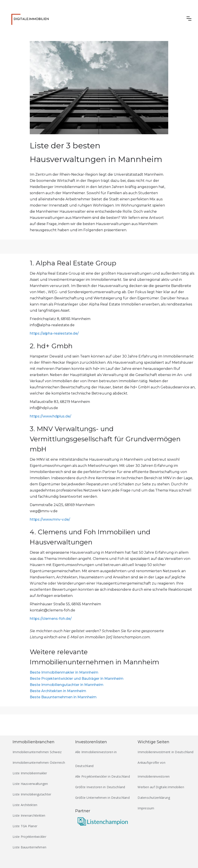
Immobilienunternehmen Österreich (39, 763)
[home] (31, 19)
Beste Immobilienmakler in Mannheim (64, 672)
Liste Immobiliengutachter (32, 794)
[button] (189, 19)
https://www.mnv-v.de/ (50, 519)
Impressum (146, 808)
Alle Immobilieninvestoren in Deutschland (96, 759)
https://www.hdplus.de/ (50, 416)
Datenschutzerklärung (154, 798)
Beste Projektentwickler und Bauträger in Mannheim (77, 679)
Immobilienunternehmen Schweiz (37, 752)
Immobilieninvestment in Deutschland (165, 752)
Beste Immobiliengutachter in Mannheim (67, 685)
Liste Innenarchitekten (29, 815)
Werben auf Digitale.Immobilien (161, 787)
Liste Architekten (25, 805)
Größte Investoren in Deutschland (100, 787)
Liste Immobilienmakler (30, 773)
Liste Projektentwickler (29, 837)
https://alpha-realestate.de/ (54, 333)
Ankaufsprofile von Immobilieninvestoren (154, 769)
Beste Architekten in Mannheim (58, 691)
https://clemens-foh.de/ (51, 619)
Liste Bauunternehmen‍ (29, 847)
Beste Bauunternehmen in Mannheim (63, 697)
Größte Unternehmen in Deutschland (102, 798)
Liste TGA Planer (25, 826)
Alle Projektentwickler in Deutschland (103, 776)
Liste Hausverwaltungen (30, 784)
